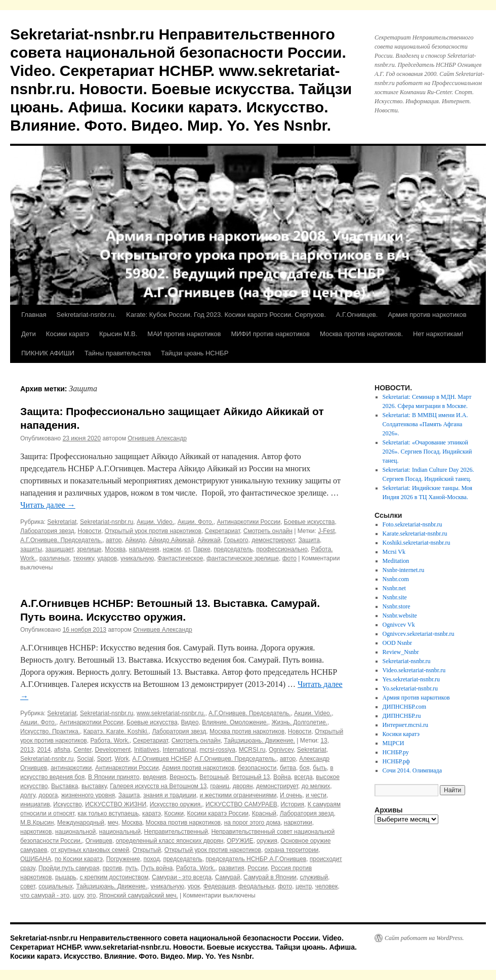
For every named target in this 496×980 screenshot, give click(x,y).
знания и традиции (170, 795)
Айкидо (135, 540)
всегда (303, 777)
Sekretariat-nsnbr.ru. (86, 315)
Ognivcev (281, 750)
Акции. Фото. (196, 522)
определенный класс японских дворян (170, 841)
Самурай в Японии (270, 877)
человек (327, 886)
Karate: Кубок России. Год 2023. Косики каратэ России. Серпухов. (226, 315)
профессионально (282, 549)
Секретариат (223, 531)
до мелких (316, 786)
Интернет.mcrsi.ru (405, 725)
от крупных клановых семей (90, 850)
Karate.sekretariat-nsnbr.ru (415, 534)
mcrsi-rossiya (217, 750)
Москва (115, 549)
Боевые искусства (309, 522)
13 (324, 741)
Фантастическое (180, 558)
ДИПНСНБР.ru (402, 716)
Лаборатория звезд (47, 531)
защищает (60, 549)
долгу (28, 795)
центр (304, 886)
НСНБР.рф (396, 761)
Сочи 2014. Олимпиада (412, 770)
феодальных (256, 886)
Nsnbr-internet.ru (404, 570)
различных (55, 558)
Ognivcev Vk (399, 625)
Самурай (228, 877)
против (112, 868)
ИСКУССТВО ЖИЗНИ (116, 804)
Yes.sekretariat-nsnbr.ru (411, 679)
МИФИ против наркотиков (270, 334)
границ (220, 786)
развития (232, 868)
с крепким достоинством (114, 877)
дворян (243, 786)
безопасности (257, 768)
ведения (154, 777)
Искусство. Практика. (50, 731)
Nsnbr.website (400, 616)
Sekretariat (62, 522)
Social (85, 759)
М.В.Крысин (37, 823)
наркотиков (36, 832)
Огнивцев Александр (157, 438)
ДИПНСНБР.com (405, 707)
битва (288, 768)
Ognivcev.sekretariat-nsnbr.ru (419, 634)
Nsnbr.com (396, 579)
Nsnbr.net (394, 588)
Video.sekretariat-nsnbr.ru (414, 670)
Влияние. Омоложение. (235, 722)
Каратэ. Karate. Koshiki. (116, 731)
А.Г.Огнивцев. (357, 315)
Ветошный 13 (251, 777)
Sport (104, 759)
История (292, 804)
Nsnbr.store (397, 606)
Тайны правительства (118, 353)
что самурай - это (45, 895)
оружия (267, 841)
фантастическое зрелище (243, 558)
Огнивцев (99, 841)
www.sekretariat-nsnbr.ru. (171, 713)
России (258, 868)
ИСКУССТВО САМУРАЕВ (241, 804)
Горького (236, 540)
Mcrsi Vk (394, 552)
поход (151, 859)
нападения (144, 549)
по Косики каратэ (79, 859)
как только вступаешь (109, 813)
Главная (34, 315)
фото (290, 558)
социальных (56, 886)
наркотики (298, 823)
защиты (31, 549)
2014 (44, 750)
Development (113, 750)
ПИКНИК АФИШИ (48, 353)
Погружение (123, 859)
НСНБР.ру (396, 752)
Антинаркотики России (249, 522)
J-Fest (326, 531)
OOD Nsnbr (397, 643)
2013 (27, 750)
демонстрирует (277, 786)
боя (305, 768)
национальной (75, 832)
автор (114, 540)
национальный (120, 832)
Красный (264, 813)
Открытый (147, 850)
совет (28, 886)
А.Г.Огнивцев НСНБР (161, 759)
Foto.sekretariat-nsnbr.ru (412, 524)
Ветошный (214, 777)
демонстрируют (273, 540)
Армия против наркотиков (427, 315)
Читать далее (48, 505)
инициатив (35, 804)
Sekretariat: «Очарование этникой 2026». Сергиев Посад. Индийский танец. (427, 452)
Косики (174, 813)
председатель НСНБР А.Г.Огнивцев (256, 859)
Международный (81, 823)
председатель (233, 549)
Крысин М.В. (118, 334)
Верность (183, 777)
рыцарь (66, 877)
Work (122, 759)
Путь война (157, 868)
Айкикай (209, 540)
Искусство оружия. (176, 804)
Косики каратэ (68, 334)
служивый (314, 877)
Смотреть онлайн (268, 531)
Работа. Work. (110, 741)
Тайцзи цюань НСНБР (195, 353)
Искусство (67, 804)
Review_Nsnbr (401, 652)
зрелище (89, 549)
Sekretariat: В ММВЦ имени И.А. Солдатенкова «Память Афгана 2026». (425, 424)
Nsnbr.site (395, 597)
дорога (48, 795)
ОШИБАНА (36, 859)
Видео (190, 722)
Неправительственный (176, 832)
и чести (316, 795)
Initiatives (147, 750)
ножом (172, 549)
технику (83, 558)
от (187, 549)
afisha (62, 750)
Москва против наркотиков (247, 731)
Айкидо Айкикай (171, 540)
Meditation (396, 561)
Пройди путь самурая (69, 868)
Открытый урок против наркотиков (153, 531)
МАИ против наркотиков (184, 334)
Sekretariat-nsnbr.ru (107, 522)
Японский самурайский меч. (139, 895)
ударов (107, 558)
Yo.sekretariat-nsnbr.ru (410, 688)
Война (282, 777)
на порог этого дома (252, 823)
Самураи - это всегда (182, 877)
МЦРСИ (394, 743)
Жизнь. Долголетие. (299, 722)
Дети (29, 334)
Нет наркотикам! (438, 334)
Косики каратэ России (218, 813)
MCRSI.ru (252, 750)
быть (320, 768)
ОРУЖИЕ (240, 841)
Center (82, 750)
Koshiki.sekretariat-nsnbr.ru (417, 543)
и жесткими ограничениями (238, 795)
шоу (78, 895)
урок (194, 886)
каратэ (152, 813)
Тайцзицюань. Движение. (259, 741)
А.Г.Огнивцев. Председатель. (61, 540)
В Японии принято (114, 777)
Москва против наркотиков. (361, 334)
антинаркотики (71, 768)
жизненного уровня (88, 795)
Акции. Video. (155, 522)
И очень (291, 795)
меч (113, 823)
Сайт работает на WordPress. (424, 938)
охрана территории (292, 850)
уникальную (137, 558)
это (91, 895)
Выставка (65, 786)
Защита (309, 540)
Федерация (219, 886)
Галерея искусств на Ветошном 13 (158, 786)
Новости (90, 531)
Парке (202, 549)
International (180, 750)
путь (132, 868)
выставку (94, 786)
